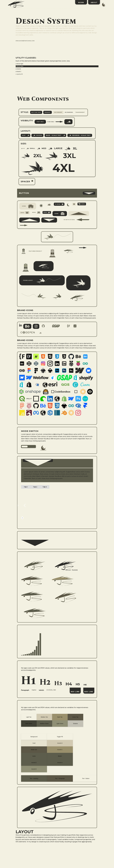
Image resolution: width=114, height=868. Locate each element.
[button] (57, 193)
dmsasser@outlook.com (25, 41)
